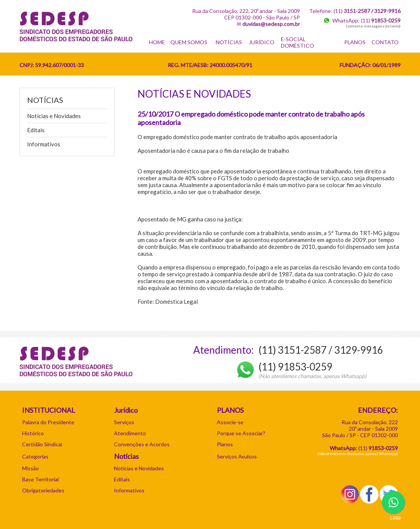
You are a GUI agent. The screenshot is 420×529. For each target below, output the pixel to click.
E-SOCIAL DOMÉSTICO (297, 42)
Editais (36, 130)
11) (379, 448)
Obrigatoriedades (43, 490)
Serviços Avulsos (237, 456)
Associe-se (230, 422)
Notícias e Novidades (54, 116)
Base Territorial (40, 479)
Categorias (35, 456)
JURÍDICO (262, 42)
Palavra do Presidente (48, 422)
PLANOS (355, 42)
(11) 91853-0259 (295, 367)
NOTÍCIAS (229, 42)
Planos (225, 444)
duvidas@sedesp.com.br (271, 24)
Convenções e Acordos (142, 444)
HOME (157, 42)
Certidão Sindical (42, 444)
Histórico (33, 433)
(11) (381, 20)
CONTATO (385, 42)
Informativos (44, 144)
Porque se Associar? (241, 433)
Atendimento (130, 433)
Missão (30, 468)
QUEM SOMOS (189, 42)
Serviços (124, 422)
